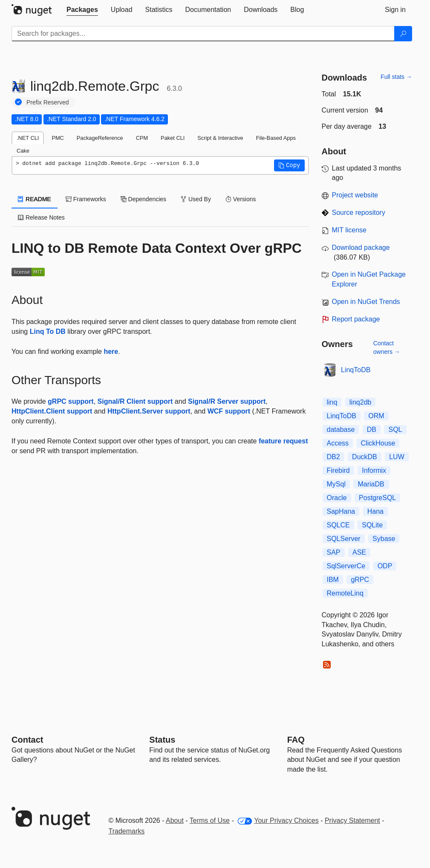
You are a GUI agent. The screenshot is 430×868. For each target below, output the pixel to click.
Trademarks (127, 831)
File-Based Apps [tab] (276, 138)
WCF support (229, 411)
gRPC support (71, 401)
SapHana (341, 511)
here (111, 352)
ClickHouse (378, 443)
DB (372, 430)
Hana (375, 511)
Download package (361, 247)
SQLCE (338, 525)
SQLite (372, 525)
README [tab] (35, 199)
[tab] (82, 10)
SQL (395, 430)
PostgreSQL (377, 498)
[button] (289, 165)
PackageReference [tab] (100, 138)
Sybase (384, 539)
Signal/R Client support (135, 401)
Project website (355, 195)
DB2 (333, 457)
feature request (283, 441)
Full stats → (396, 77)
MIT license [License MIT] (349, 230)
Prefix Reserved (48, 102)
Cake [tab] (23, 151)
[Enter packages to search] (203, 34)
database (341, 430)
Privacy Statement (352, 820)
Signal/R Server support (227, 401)
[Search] (403, 34)
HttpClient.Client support (52, 411)
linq (332, 402)
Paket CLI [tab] (173, 138)
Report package (356, 319)
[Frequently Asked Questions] (296, 740)
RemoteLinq (345, 593)
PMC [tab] (58, 138)
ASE (359, 552)
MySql (336, 484)
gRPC (360, 580)
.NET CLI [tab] (28, 138)
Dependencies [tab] (143, 199)
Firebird (338, 470)
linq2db (361, 402)
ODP (385, 566)
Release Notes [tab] (41, 217)
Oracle (337, 498)
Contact (27, 740)
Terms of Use (210, 820)
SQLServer (344, 539)
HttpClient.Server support (149, 411)
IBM (333, 580)
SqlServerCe (346, 566)
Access (338, 443)
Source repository (359, 213)
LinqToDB (356, 370)
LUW (397, 457)
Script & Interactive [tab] (220, 138)
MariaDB (371, 484)
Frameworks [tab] (86, 199)
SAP (334, 552)
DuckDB (365, 457)
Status (162, 740)
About (175, 820)
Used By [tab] (196, 199)
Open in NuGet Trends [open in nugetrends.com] (366, 302)
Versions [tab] (241, 199)
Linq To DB (48, 331)
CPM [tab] (142, 138)
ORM (376, 416)
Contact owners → (387, 347)
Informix (374, 470)
